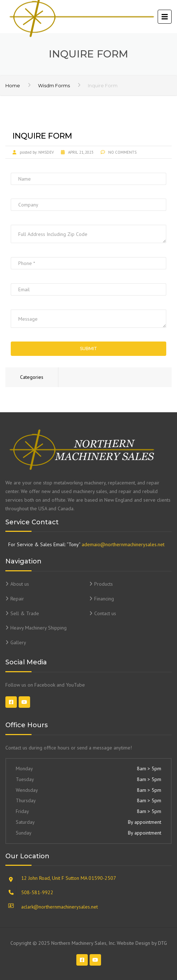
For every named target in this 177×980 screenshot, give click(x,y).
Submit (88, 349)
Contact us (105, 613)
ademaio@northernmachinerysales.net (123, 544)
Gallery (18, 642)
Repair (17, 599)
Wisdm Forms (54, 85)
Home (13, 85)
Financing (104, 599)
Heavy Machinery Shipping (39, 628)
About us (20, 584)
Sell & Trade (25, 613)
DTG (162, 943)
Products (104, 584)
